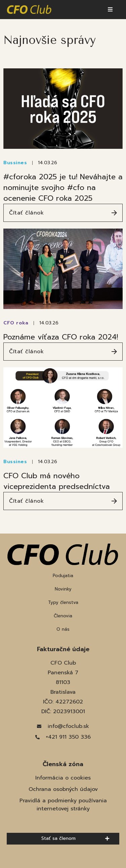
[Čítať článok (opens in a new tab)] (63, 213)
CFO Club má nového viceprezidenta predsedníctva (57, 481)
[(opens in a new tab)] (63, 109)
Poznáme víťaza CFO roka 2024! (61, 337)
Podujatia (63, 576)
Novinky (63, 589)
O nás (63, 629)
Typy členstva (63, 602)
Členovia (63, 616)
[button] (110, 10)
